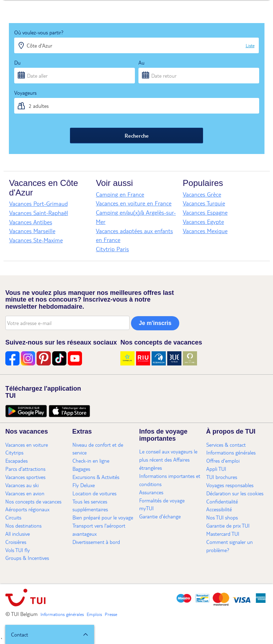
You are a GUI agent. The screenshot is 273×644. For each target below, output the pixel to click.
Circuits (13, 517)
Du (17, 62)
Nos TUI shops (222, 517)
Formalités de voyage (162, 500)
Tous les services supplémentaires (90, 505)
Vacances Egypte (203, 222)
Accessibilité (219, 509)
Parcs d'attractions (25, 469)
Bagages (81, 469)
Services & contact (226, 445)
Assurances (151, 492)
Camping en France (120, 194)
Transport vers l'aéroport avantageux (99, 530)
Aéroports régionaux (27, 509)
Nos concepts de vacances (33, 501)
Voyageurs (25, 93)
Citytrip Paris (112, 249)
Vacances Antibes (31, 222)
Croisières (16, 542)
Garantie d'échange (160, 516)
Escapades (17, 461)
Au (141, 62)
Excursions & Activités (96, 477)
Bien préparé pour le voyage (103, 517)
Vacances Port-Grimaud (39, 203)
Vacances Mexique (205, 231)
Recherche (137, 136)
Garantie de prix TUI (228, 525)
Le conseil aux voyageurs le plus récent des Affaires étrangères (168, 459)
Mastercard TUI (223, 534)
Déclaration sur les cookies (235, 493)
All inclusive (18, 534)
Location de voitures (94, 493)
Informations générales (231, 452)
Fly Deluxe (84, 485)
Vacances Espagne (205, 212)
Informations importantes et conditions (170, 480)
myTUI (146, 508)
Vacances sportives (25, 477)
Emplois (94, 614)
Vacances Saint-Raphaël (39, 213)
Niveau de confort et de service (98, 449)
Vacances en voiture (27, 445)
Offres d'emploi (223, 461)
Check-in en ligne (91, 461)
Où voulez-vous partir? (39, 32)
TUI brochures (222, 477)
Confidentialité (222, 501)
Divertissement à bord (96, 542)
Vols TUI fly (18, 550)
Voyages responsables (230, 485)
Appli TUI (216, 469)
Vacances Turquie (204, 203)
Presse (111, 614)
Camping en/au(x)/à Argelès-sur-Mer (136, 217)
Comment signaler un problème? (230, 546)
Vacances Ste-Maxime (36, 240)
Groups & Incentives (27, 558)
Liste (250, 45)
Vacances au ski (22, 485)
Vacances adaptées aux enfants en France (134, 235)
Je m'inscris (155, 323)
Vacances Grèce (202, 194)
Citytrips (14, 452)
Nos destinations (23, 525)
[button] (50, 634)
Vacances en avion (25, 493)
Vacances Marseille (32, 231)
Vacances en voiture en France (134, 203)
